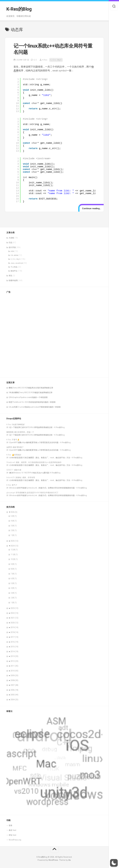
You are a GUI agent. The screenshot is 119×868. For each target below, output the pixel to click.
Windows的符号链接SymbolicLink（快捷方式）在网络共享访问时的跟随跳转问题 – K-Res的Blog (48, 488)
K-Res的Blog (19, 9)
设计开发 (12, 247)
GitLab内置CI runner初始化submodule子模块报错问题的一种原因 (35, 407)
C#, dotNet (14, 255)
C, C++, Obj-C (56, 60)
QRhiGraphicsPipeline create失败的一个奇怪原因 (28, 397)
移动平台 (14, 271)
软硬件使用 (13, 280)
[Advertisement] (17, 334)
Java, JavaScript (17, 263)
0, (35, 60)
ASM (12, 251)
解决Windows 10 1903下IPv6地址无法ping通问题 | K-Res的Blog (35, 473)
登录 (10, 825)
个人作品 (14, 267)
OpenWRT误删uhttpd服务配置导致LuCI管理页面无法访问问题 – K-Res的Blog (40, 442)
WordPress (53, 860)
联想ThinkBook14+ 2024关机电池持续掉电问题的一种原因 (32, 402)
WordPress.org (15, 840)
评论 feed (12, 835)
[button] (114, 863)
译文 (10, 276)
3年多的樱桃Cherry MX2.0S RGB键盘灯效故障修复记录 (31, 392)
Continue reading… (92, 208)
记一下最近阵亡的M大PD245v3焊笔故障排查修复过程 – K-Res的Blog (37, 427)
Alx (69, 860)
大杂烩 (11, 238)
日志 (10, 243)
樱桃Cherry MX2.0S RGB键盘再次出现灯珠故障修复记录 (31, 388)
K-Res (45, 60)
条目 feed (12, 830)
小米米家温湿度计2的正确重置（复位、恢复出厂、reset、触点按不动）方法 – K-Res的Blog (46, 458)
